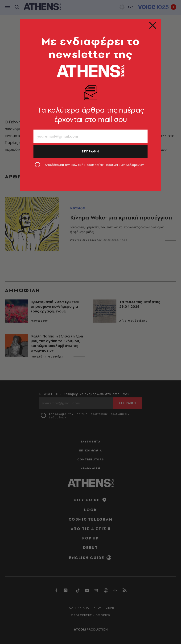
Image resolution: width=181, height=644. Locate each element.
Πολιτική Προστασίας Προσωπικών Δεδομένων (107, 165)
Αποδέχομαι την (94, 165)
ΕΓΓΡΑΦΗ (90, 151)
